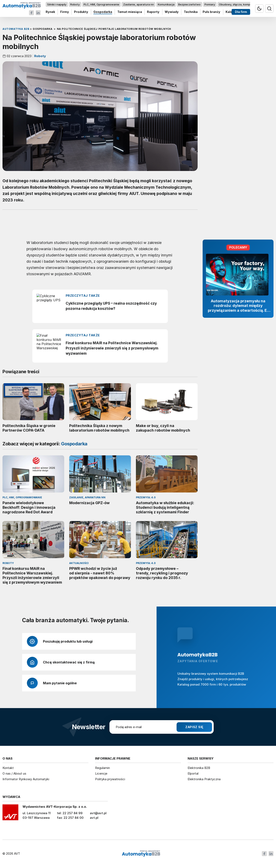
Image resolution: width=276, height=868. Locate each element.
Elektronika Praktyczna (204, 779)
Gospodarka (103, 12)
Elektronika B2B (199, 768)
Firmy (65, 12)
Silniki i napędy (57, 4)
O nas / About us (14, 773)
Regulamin (102, 768)
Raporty (153, 12)
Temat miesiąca (130, 12)
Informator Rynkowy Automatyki (26, 779)
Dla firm (241, 12)
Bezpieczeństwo (189, 4)
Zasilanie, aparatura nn (139, 4)
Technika (191, 12)
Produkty (81, 12)
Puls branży (211, 12)
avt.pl (94, 818)
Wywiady (172, 12)
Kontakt (8, 768)
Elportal (193, 773)
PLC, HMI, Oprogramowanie (101, 4)
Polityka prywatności (110, 779)
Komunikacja (166, 4)
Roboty (75, 4)
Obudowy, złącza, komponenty (239, 4)
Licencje (101, 773)
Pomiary (210, 4)
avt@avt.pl (98, 813)
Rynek (50, 12)
